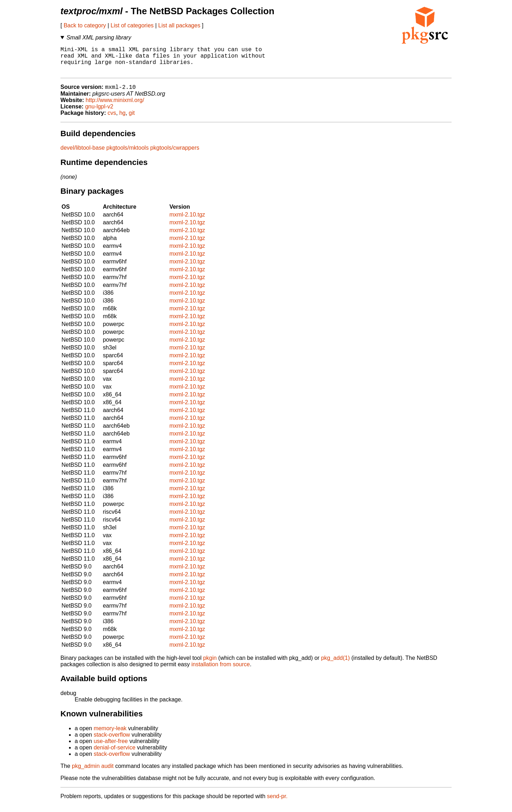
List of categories (132, 25)
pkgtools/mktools (127, 154)
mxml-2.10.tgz (187, 221)
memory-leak (110, 735)
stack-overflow (112, 741)
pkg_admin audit (93, 773)
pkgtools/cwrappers (175, 154)
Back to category (85, 25)
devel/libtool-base (83, 154)
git (132, 120)
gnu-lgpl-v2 (99, 113)
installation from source (221, 671)
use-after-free (111, 748)
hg (122, 120)
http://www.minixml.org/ (115, 107)
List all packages (179, 25)
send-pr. (277, 803)
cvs (112, 120)
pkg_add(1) (335, 665)
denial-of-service (114, 754)
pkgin (210, 665)
